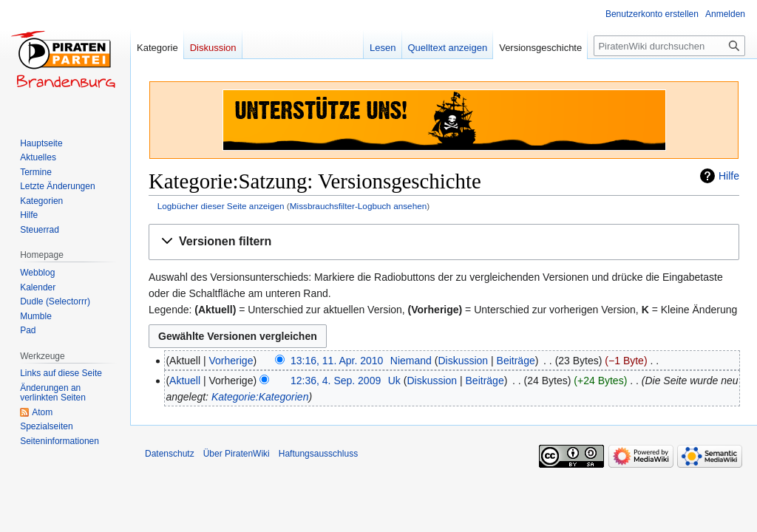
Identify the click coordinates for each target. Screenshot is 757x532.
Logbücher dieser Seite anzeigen (221, 206)
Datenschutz (170, 454)
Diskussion (463, 361)
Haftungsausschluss (318, 454)
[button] (444, 242)
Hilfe (729, 176)
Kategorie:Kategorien (260, 397)
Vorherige (231, 361)
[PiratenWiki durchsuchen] (669, 46)
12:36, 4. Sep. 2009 (336, 381)
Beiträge (516, 361)
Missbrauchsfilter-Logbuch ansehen (359, 206)
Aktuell (185, 381)
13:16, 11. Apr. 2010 (337, 361)
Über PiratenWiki (237, 454)
